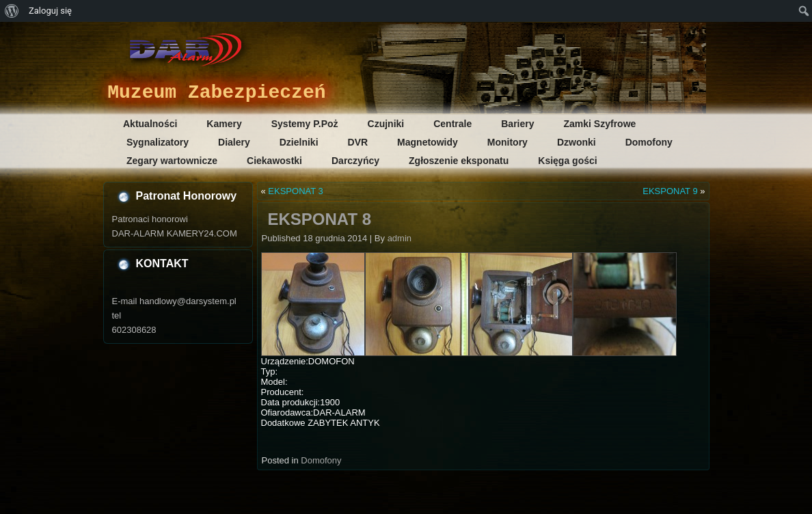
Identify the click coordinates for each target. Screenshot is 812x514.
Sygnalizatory (158, 142)
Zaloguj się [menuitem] (50, 11)
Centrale (452, 124)
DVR (358, 142)
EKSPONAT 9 (670, 191)
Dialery (234, 142)
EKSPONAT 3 (295, 191)
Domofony (649, 142)
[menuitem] (12, 11)
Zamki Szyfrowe (600, 124)
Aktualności (150, 124)
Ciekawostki (274, 161)
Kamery (224, 124)
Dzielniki (299, 142)
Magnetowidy (428, 142)
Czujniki (386, 124)
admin (400, 238)
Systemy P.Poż (305, 124)
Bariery (517, 124)
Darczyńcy (355, 161)
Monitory (507, 142)
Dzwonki (577, 142)
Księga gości (567, 161)
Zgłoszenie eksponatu (459, 161)
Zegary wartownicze (172, 161)
